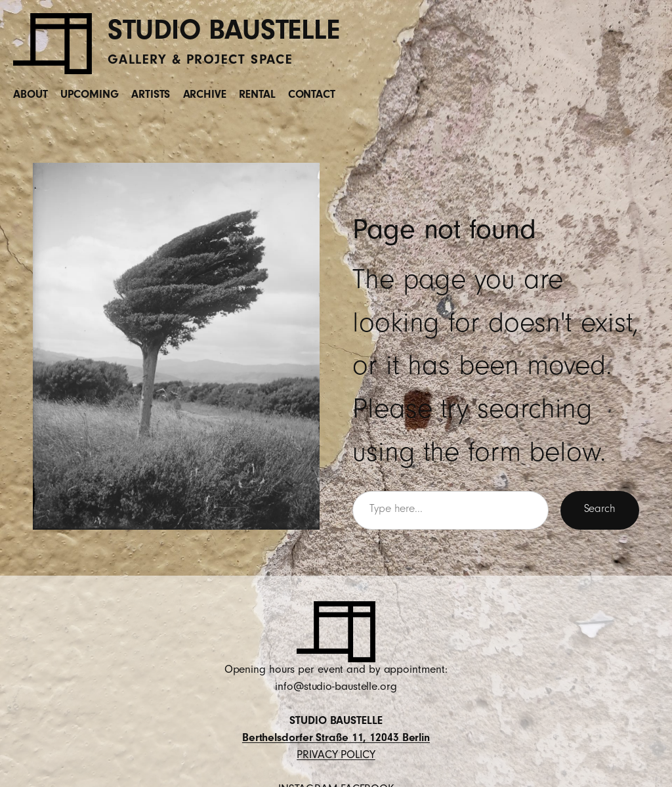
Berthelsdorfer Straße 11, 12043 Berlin (336, 739)
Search (600, 510)
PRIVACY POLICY (336, 756)
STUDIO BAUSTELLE (223, 34)
